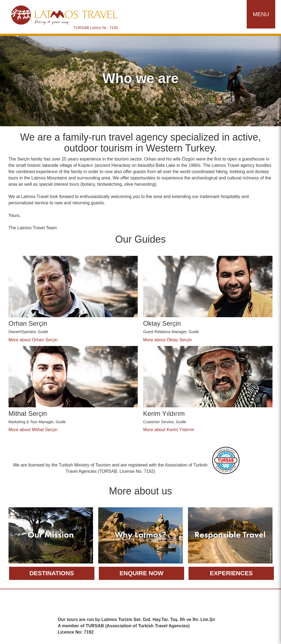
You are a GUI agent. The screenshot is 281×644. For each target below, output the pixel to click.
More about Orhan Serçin (33, 340)
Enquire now (141, 573)
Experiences (231, 573)
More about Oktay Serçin (168, 340)
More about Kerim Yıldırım (169, 430)
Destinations (52, 573)
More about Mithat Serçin (33, 430)
